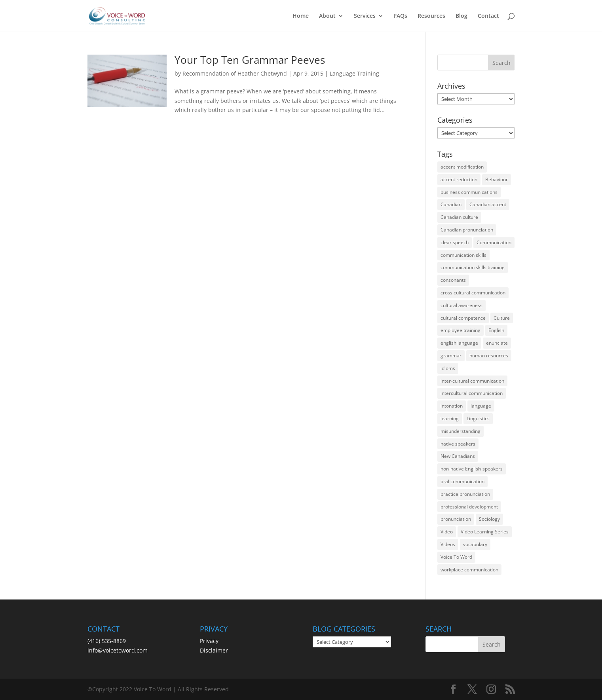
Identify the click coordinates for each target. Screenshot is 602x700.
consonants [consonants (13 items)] (453, 280)
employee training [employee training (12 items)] (461, 330)
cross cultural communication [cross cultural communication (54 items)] (473, 293)
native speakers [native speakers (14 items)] (458, 444)
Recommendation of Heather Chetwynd (235, 73)
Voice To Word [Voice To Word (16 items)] (456, 557)
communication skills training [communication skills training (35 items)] (473, 267)
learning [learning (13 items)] (450, 418)
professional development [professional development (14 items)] (469, 507)
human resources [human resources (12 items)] (489, 356)
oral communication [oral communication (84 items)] (462, 481)
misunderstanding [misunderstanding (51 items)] (461, 431)
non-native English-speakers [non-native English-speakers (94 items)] (472, 469)
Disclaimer (214, 650)
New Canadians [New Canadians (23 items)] (458, 456)
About (327, 16)
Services (365, 16)
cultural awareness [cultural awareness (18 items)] (461, 305)
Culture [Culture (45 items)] (502, 318)
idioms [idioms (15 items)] (448, 368)
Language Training (354, 73)
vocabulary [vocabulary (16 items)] (475, 544)
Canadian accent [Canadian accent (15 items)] (488, 204)
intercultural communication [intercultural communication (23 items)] (472, 393)
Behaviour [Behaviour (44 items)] (497, 179)
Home (301, 16)
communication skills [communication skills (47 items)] (463, 255)
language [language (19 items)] (481, 406)
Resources (431, 16)
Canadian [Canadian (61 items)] (451, 204)
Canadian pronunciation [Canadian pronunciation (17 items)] (467, 230)
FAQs (401, 16)
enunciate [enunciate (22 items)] (497, 343)
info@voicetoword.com (118, 650)
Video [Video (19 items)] (447, 532)
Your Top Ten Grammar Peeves (250, 60)
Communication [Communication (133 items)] (494, 242)
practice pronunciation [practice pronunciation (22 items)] (465, 494)
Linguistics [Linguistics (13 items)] (478, 418)
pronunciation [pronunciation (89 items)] (456, 519)
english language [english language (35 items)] (459, 343)
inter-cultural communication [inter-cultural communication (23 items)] (472, 381)
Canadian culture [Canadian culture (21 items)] (459, 217)
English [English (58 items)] (496, 330)
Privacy (209, 641)
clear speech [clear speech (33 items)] (455, 242)
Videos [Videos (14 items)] (448, 544)
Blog (461, 16)
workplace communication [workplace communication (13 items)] (469, 570)
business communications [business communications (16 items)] (469, 192)
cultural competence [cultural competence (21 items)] (463, 318)
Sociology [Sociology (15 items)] (489, 519)
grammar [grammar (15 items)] (451, 356)
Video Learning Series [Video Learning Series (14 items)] (485, 532)
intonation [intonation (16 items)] (452, 406)
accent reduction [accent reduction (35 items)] (459, 179)
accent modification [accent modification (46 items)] (462, 167)
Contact (488, 16)
